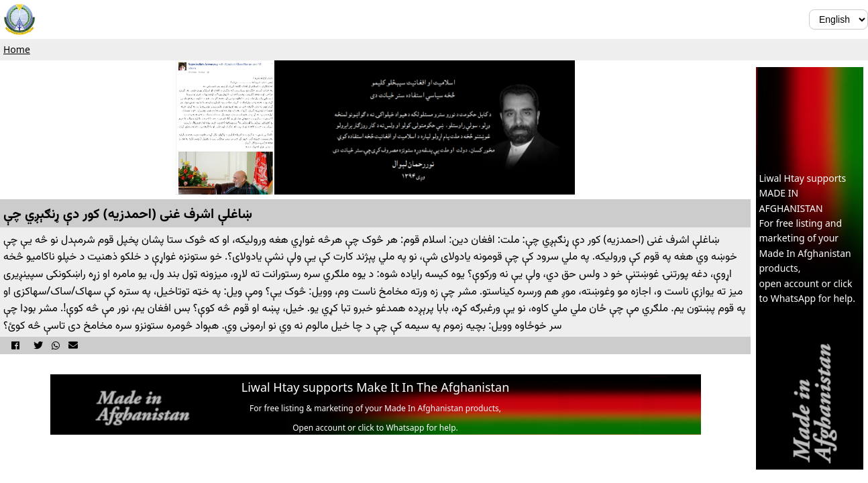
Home (17, 49)
